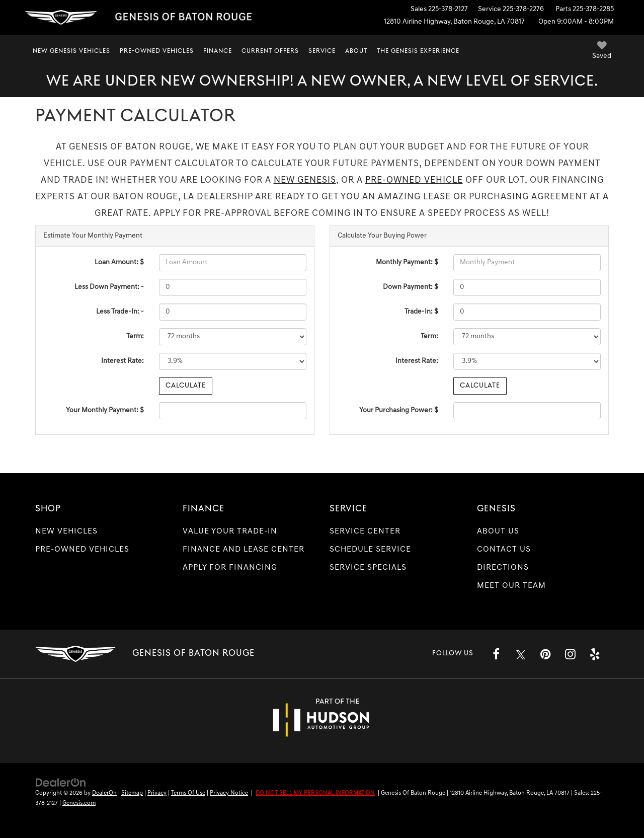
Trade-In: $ (421, 312)
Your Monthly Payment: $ (105, 410)
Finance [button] (218, 51)
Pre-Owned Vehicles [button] (157, 51)
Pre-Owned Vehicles (82, 550)
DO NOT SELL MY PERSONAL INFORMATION (315, 793)
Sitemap (132, 793)
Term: (135, 336)
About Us (498, 531)
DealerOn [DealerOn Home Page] (104, 793)
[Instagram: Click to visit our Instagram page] (570, 654)
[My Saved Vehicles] (602, 52)
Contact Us (504, 550)
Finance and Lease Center (244, 550)
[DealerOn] (61, 782)
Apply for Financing (230, 568)
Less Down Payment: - (109, 287)
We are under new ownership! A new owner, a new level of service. (322, 82)
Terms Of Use (188, 793)
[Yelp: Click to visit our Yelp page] (595, 654)
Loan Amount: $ (119, 262)
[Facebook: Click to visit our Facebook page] (496, 654)
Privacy (157, 793)
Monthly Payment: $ (407, 262)
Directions (503, 568)
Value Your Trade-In (230, 531)
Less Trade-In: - (120, 312)
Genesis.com (79, 803)
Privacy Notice (229, 793)
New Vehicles (66, 531)
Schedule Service (370, 550)
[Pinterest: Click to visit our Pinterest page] (545, 654)
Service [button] (322, 51)
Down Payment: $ (411, 287)
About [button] (356, 51)
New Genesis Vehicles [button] (71, 51)
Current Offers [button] (270, 51)
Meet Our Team (511, 586)
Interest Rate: (123, 361)
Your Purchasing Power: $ (399, 410)
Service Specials (368, 568)
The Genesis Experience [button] (418, 51)
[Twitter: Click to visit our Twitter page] (521, 654)
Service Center (365, 531)
